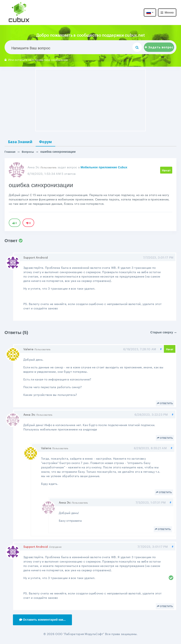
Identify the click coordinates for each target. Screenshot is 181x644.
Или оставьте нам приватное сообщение (36, 59)
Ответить (165, 405)
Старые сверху (163, 334)
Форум (53, 142)
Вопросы (30, 153)
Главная (11, 153)
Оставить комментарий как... (45, 621)
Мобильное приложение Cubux (104, 169)
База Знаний (23, 142)
